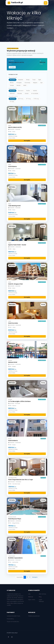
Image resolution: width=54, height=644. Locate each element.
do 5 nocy (21, 99)
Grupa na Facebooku (13, 622)
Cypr (41, 83)
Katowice (12, 93)
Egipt (40, 80)
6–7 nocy (29, 99)
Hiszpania (21, 80)
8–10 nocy (36, 99)
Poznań (27, 93)
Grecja (28, 80)
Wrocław (20, 93)
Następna (35, 577)
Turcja (34, 80)
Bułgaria (35, 83)
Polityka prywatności (34, 616)
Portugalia (19, 83)
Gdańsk (35, 91)
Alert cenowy (42, 594)
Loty (29, 594)
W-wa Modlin (35, 93)
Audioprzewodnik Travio (13, 616)
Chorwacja (27, 83)
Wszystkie (13, 80)
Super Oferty (32, 600)
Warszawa (21, 91)
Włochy (12, 83)
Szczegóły (12, 67)
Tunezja (12, 85)
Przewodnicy (10, 619)
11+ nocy (12, 102)
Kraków (28, 91)
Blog (40, 597)
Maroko (19, 85)
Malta (25, 85)
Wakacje (31, 597)
